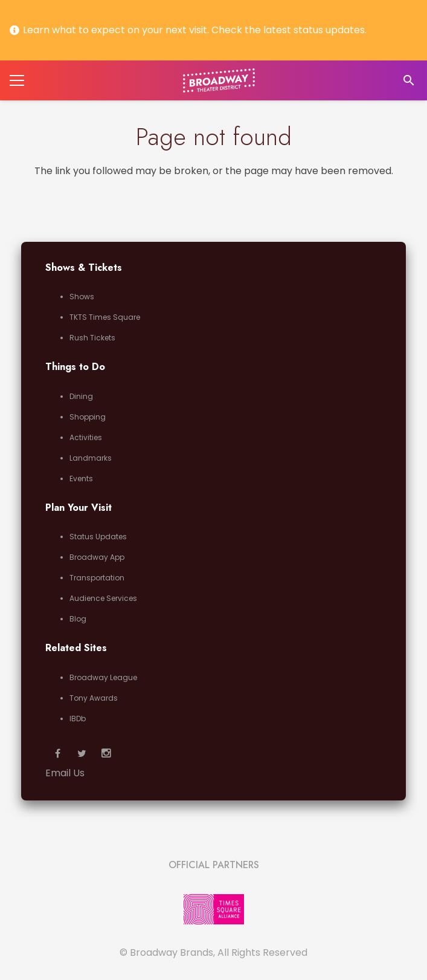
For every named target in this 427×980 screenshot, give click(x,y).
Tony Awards (94, 698)
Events (81, 479)
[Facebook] (57, 753)
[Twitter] (82, 753)
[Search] (409, 81)
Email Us (65, 773)
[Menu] (17, 80)
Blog (78, 619)
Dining (81, 396)
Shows (82, 297)
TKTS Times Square (105, 317)
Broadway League (103, 677)
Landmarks (91, 458)
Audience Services (103, 598)
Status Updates (98, 537)
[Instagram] (106, 753)
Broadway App (97, 557)
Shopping (88, 417)
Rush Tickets (92, 338)
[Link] (219, 80)
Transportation (97, 578)
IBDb (78, 719)
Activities (86, 437)
